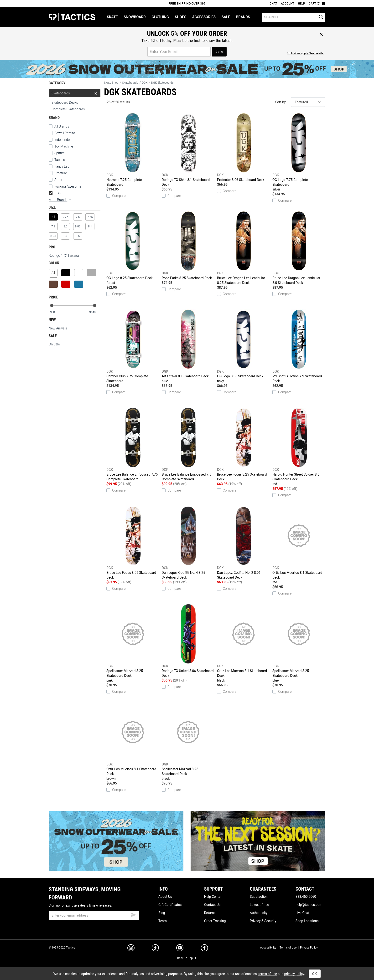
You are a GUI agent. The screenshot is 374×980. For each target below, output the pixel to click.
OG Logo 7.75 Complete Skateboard (299, 152)
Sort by (280, 102)
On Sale (54, 344)
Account (288, 4)
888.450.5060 (306, 897)
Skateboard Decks (65, 103)
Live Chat (302, 913)
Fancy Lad (62, 166)
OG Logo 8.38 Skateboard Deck (244, 346)
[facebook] (204, 949)
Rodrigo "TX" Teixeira (64, 256)
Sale (226, 17)
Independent (63, 140)
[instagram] (131, 949)
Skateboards (75, 93)
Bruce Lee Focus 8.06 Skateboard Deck (133, 543)
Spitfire (60, 153)
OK (315, 974)
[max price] (95, 312)
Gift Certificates (170, 905)
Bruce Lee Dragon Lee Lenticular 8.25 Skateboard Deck (244, 248)
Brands (243, 17)
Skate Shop (111, 83)
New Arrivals (58, 328)
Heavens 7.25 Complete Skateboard (133, 150)
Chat (273, 4)
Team (163, 921)
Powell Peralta (65, 133)
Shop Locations (307, 921)
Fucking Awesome (68, 186)
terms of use (268, 974)
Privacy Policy (309, 948)
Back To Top (187, 958)
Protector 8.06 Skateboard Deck (244, 147)
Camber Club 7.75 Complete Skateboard (133, 346)
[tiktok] (155, 949)
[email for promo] (179, 52)
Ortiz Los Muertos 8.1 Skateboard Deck (299, 545)
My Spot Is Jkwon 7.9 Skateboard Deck (299, 346)
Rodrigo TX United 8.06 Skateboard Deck (188, 641)
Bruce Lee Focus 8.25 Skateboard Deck (244, 444)
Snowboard (135, 17)
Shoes (181, 17)
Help (301, 4)
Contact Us (212, 905)
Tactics (72, 17)
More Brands (60, 200)
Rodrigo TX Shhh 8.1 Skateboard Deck (188, 150)
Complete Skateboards (68, 109)
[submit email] (134, 914)
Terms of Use (288, 948)
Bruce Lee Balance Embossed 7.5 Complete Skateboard (188, 444)
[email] (94, 915)
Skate (112, 17)
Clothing (160, 17)
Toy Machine (64, 146)
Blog (162, 913)
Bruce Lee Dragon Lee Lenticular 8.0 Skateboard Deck (299, 248)
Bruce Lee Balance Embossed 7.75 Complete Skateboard (133, 444)
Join (219, 52)
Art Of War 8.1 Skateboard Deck (188, 346)
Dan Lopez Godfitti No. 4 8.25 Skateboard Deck (188, 543)
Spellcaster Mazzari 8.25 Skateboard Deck (133, 643)
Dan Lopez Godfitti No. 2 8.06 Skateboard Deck (244, 543)
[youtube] (180, 949)
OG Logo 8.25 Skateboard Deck (133, 248)
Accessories (204, 17)
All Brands (62, 126)
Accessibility (268, 948)
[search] (293, 17)
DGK (55, 193)
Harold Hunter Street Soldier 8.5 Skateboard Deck (299, 447)
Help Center (213, 897)
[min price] (56, 312)
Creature (61, 173)
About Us (165, 897)
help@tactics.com (309, 905)
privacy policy (294, 974)
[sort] (308, 102)
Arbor (58, 180)
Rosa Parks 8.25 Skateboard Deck (188, 246)
